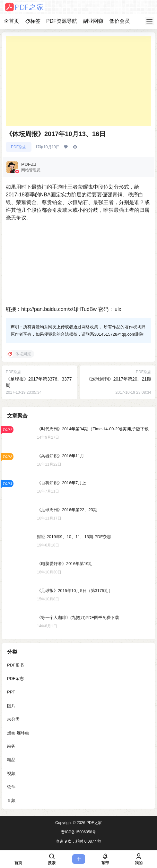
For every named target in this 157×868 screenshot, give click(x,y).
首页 (12, 21)
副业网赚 (93, 21)
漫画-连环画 (18, 733)
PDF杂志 (19, 147)
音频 (11, 800)
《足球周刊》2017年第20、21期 (119, 379)
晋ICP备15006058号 (78, 832)
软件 (11, 787)
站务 (11, 746)
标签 (33, 21)
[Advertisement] (78, 81)
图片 (11, 706)
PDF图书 (15, 665)
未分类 (13, 719)
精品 (11, 760)
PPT (11, 692)
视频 (11, 773)
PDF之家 (94, 823)
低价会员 (119, 21)
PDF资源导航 (62, 21)
